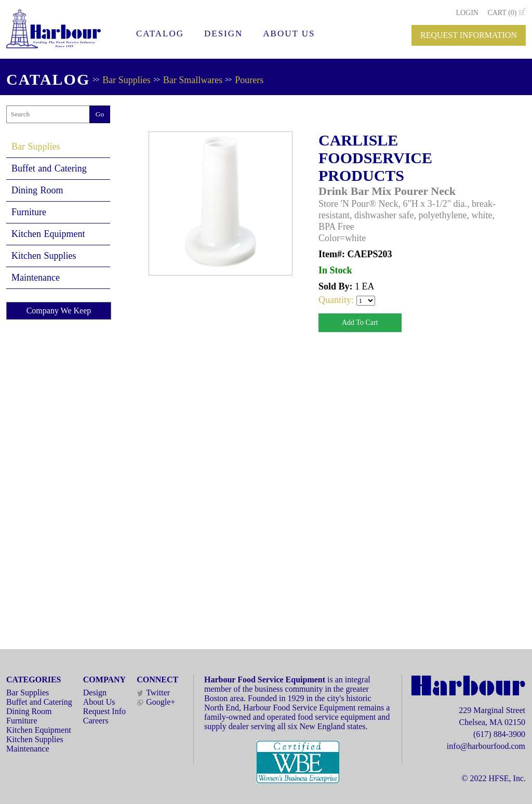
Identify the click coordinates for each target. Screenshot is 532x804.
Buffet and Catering (49, 168)
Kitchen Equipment (48, 234)
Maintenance (36, 278)
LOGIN (467, 13)
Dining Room (37, 190)
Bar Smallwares (193, 80)
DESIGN (223, 34)
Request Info (104, 711)
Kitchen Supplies (44, 256)
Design (95, 693)
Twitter (153, 693)
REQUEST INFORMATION (469, 35)
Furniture (29, 212)
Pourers (249, 80)
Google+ (156, 702)
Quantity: (337, 300)
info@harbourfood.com (486, 746)
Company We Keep (59, 311)
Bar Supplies (127, 80)
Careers (96, 721)
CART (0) (502, 13)
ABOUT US (289, 34)
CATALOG (160, 34)
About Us (99, 702)
